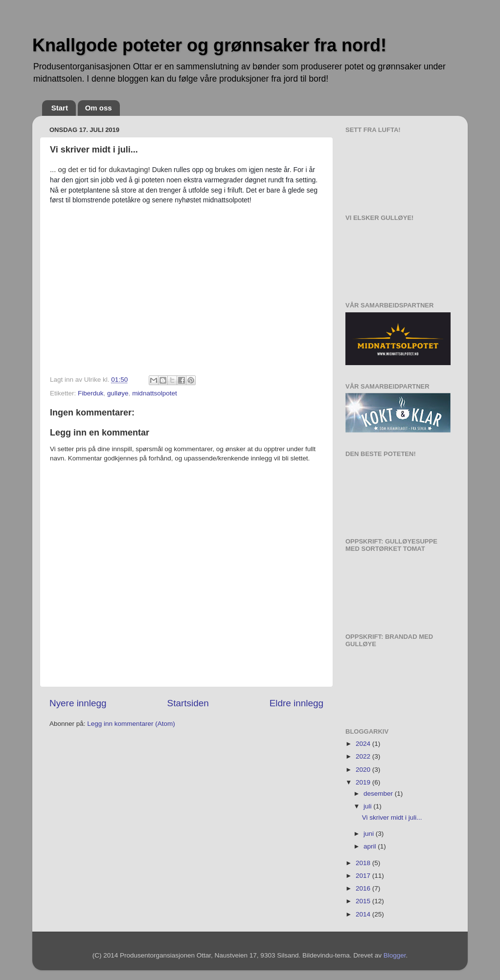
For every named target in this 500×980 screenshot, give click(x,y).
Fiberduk (91, 393)
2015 (364, 901)
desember (379, 794)
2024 (364, 744)
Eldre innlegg (296, 703)
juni (370, 834)
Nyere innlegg (78, 703)
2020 (364, 770)
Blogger (395, 955)
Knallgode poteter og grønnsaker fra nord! (209, 45)
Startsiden (188, 703)
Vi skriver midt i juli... (392, 817)
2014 (364, 914)
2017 (364, 876)
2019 (364, 782)
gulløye (118, 393)
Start (60, 108)
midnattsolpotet (155, 393)
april (371, 846)
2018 (364, 863)
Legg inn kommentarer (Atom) (131, 724)
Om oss (99, 108)
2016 (364, 888)
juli (368, 806)
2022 (364, 756)
